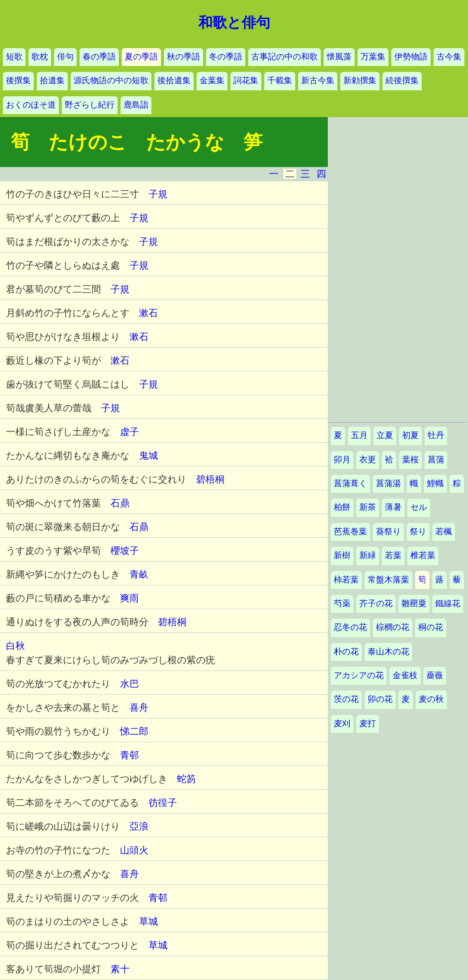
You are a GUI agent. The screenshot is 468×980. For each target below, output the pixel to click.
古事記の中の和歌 (284, 57)
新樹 (342, 555)
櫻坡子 (125, 551)
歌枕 (40, 57)
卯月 (342, 460)
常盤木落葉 (388, 580)
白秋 (15, 646)
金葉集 (212, 81)
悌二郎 (134, 731)
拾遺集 (52, 81)
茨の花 (346, 699)
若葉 (393, 555)
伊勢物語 (411, 57)
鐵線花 (448, 604)
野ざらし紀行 (90, 105)
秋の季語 (184, 57)
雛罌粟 (414, 604)
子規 (158, 194)
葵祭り (388, 532)
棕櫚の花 (393, 627)
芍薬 (342, 604)
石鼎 (120, 503)
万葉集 (373, 57)
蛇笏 (186, 779)
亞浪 (139, 826)
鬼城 (148, 456)
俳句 (65, 57)
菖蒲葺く (350, 483)
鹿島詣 (136, 105)
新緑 (368, 555)
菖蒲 (436, 460)
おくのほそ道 (31, 105)
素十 (120, 969)
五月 (359, 435)
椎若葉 (423, 555)
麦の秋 (431, 699)
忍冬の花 (350, 627)
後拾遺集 (174, 81)
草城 (148, 921)
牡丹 (436, 435)
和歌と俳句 (234, 23)
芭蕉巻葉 (350, 532)
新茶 (368, 507)
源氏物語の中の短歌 (111, 81)
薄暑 (393, 507)
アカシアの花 (359, 675)
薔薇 (435, 675)
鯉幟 (435, 483)
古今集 (449, 57)
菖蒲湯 (388, 483)
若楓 (444, 532)
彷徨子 (163, 803)
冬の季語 (226, 57)
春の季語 (99, 57)
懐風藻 (339, 57)
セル (419, 507)
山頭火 (134, 850)
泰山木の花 (388, 652)
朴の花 (346, 652)
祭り (418, 532)
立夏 (385, 435)
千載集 (280, 81)
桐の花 (431, 627)
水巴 (129, 684)
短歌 (14, 57)
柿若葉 (346, 580)
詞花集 (246, 81)
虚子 (129, 432)
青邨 (129, 755)
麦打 (368, 724)
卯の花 (380, 699)
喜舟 (139, 708)
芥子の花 (376, 604)
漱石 (148, 313)
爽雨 (129, 598)
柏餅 (342, 507)
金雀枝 (405, 675)
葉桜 (410, 460)
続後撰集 (402, 81)
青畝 (139, 574)
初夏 (410, 435)
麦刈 (342, 724)
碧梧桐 (210, 479)
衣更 (368, 460)
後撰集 (18, 81)
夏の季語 (141, 57)
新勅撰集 (360, 81)
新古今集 (318, 81)
